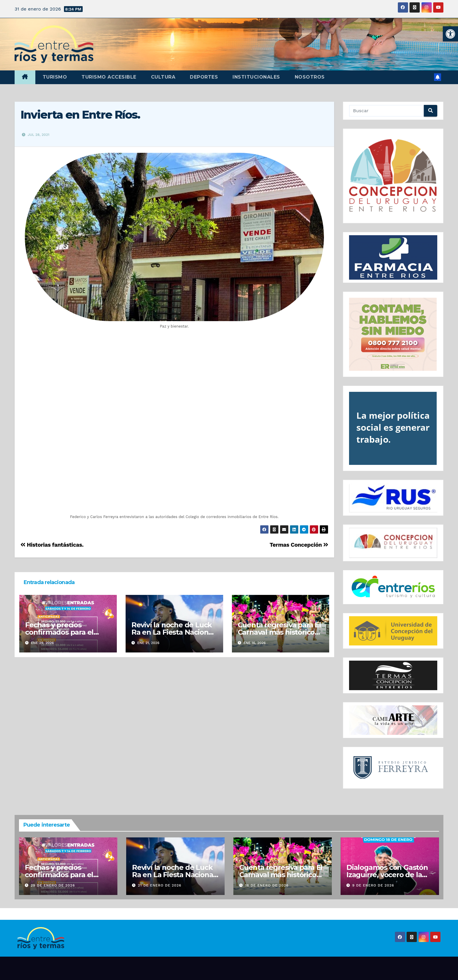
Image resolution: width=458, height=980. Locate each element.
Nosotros (310, 77)
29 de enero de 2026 (53, 885)
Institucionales (256, 77)
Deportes (204, 77)
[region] (393, 176)
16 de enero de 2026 (267, 885)
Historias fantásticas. (52, 545)
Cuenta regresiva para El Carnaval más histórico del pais (279, 632)
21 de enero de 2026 (160, 885)
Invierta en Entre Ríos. (80, 115)
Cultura (163, 77)
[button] (450, 34)
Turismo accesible (109, 77)
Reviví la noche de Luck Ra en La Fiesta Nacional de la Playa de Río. (173, 632)
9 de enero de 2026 (373, 885)
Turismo (55, 77)
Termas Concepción (299, 545)
